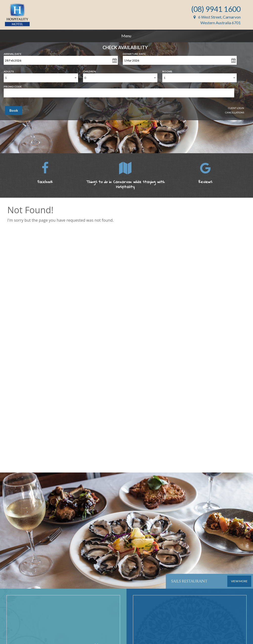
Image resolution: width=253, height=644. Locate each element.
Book (14, 110)
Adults (9, 70)
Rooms (167, 70)
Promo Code (13, 86)
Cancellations (235, 112)
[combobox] (41, 78)
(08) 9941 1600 (216, 9)
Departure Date (134, 53)
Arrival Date (13, 53)
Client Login (236, 108)
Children (89, 70)
